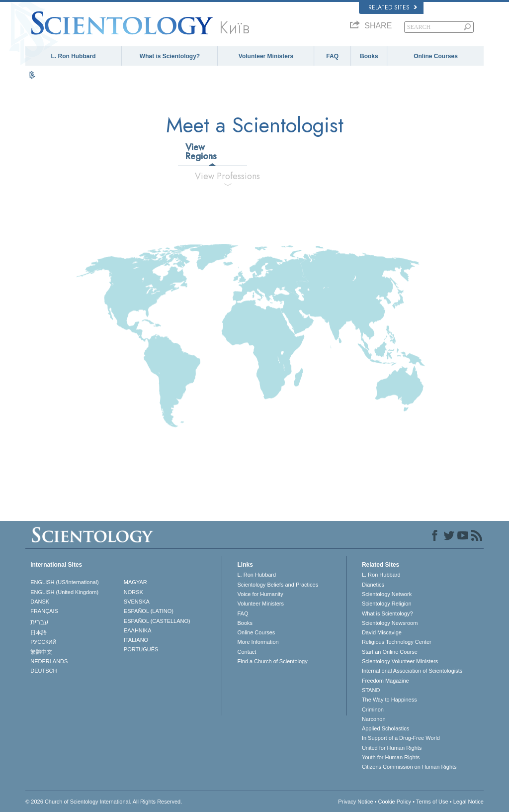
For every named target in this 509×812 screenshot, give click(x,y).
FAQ (332, 56)
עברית (40, 622)
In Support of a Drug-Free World (401, 738)
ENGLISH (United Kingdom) (64, 592)
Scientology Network (387, 594)
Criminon (373, 710)
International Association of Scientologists (412, 671)
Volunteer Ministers (266, 56)
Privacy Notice (355, 802)
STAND (371, 690)
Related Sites (393, 7)
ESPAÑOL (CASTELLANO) (157, 621)
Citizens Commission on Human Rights (409, 767)
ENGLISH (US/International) (65, 582)
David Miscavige (382, 632)
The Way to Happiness (389, 700)
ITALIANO (136, 640)
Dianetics (373, 585)
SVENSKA (137, 602)
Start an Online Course (390, 652)
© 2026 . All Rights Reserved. (104, 802)
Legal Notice (468, 802)
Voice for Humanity (260, 594)
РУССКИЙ (43, 642)
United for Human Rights (392, 748)
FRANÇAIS (44, 611)
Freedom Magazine (385, 681)
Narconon (374, 719)
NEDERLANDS (49, 661)
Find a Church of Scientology (272, 661)
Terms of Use (432, 802)
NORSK (133, 592)
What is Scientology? (170, 56)
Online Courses (436, 56)
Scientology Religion (387, 604)
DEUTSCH (43, 671)
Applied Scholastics (385, 728)
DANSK (40, 602)
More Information (258, 642)
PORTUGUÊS (141, 649)
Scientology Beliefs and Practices (278, 585)
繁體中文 (41, 652)
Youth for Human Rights (391, 757)
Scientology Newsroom (390, 623)
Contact (247, 652)
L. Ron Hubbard (73, 56)
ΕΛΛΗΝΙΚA (138, 630)
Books (369, 56)
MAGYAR (135, 582)
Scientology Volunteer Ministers (400, 661)
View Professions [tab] (227, 176)
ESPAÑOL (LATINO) (149, 611)
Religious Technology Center (397, 642)
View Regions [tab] (201, 152)
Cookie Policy (394, 802)
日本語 (39, 632)
